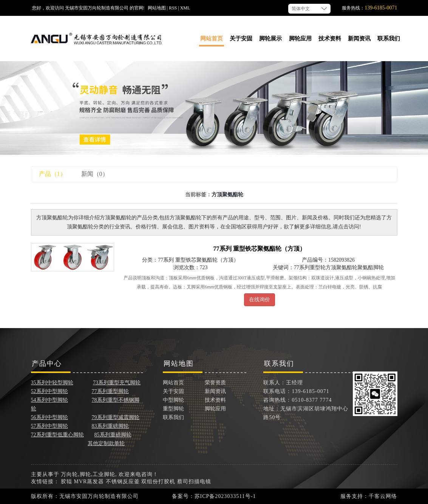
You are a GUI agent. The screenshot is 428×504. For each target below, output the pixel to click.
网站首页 (212, 39)
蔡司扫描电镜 (194, 482)
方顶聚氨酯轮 (341, 267)
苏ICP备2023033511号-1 (225, 496)
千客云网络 (383, 496)
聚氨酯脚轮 (371, 267)
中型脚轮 (173, 400)
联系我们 (389, 39)
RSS (173, 8)
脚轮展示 (270, 39)
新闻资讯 (359, 39)
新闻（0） (95, 174)
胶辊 (66, 482)
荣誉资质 (215, 383)
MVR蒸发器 (89, 482)
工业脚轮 (104, 474)
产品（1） (53, 174)
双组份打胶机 (158, 482)
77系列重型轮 (310, 267)
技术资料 (330, 39)
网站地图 (157, 8)
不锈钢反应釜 (123, 482)
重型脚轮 (173, 409)
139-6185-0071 (381, 8)
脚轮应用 (300, 39)
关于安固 (241, 39)
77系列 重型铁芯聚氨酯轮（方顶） (260, 249)
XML (185, 8)
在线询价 (260, 300)
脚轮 (85, 474)
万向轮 (69, 474)
